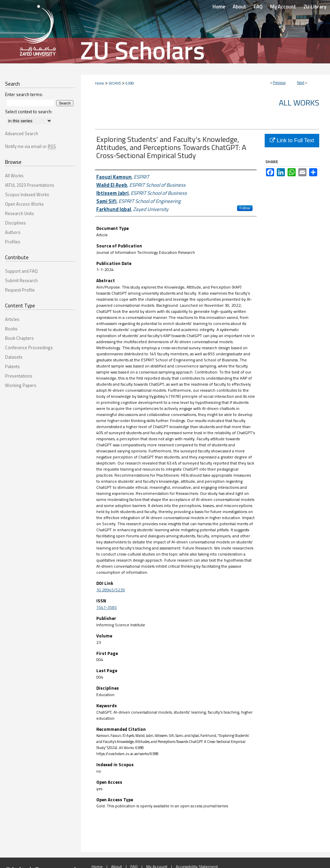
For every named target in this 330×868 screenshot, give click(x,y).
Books (11, 329)
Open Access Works (24, 204)
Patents (12, 366)
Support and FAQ (21, 271)
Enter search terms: (24, 94)
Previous (279, 83)
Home (100, 83)
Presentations (19, 376)
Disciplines (15, 223)
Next (301, 83)
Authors (13, 232)
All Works (299, 102)
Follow (245, 208)
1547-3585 (107, 607)
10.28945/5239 (111, 590)
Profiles (13, 242)
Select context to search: (29, 112)
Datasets (14, 357)
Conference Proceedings (29, 348)
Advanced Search (22, 133)
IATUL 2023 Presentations (30, 185)
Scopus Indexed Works (27, 194)
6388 (130, 83)
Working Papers (21, 385)
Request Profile (20, 290)
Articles (12, 319)
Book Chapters (19, 338)
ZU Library (315, 7)
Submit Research (21, 280)
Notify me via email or (30, 146)
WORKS (115, 83)
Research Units (20, 213)
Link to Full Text (292, 140)
